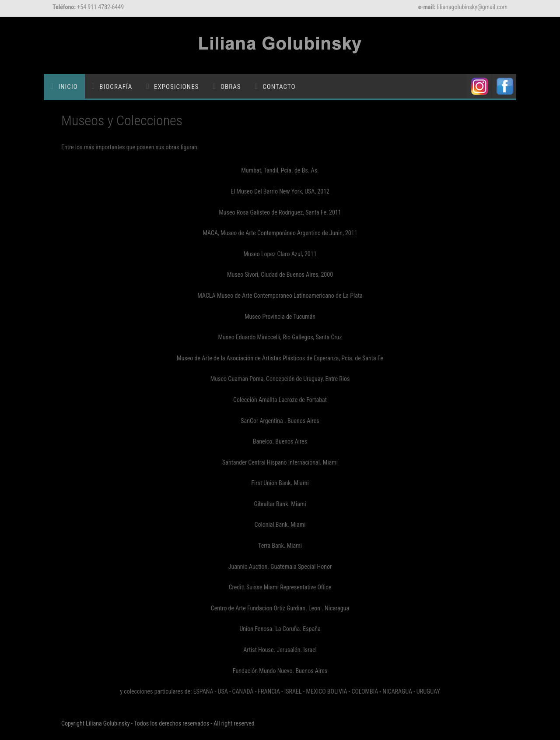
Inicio (68, 87)
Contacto (279, 87)
